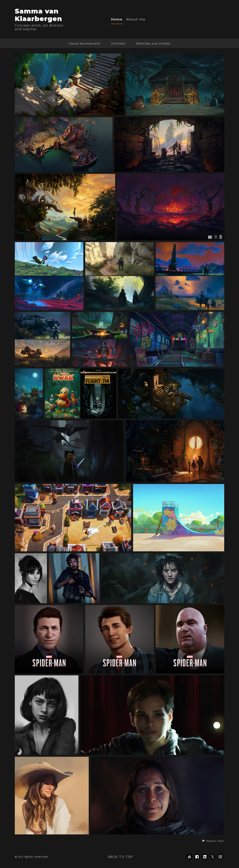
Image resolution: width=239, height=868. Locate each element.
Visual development (84, 43)
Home (117, 19)
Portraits (118, 43)
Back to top (121, 857)
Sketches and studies (153, 43)
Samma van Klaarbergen (38, 15)
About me (136, 19)
